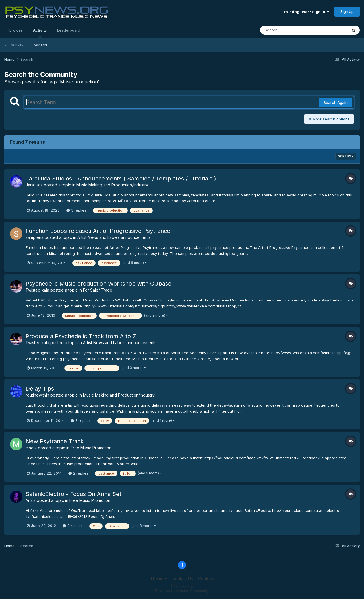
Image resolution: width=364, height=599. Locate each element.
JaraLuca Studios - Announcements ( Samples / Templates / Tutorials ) (121, 179)
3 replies (76, 210)
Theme (159, 578)
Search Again (336, 102)
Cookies (206, 578)
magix (31, 448)
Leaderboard (69, 30)
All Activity (14, 45)
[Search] (288, 30)
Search (40, 45)
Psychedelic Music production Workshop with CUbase (99, 284)
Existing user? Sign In (307, 12)
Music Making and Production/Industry (112, 185)
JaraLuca (34, 185)
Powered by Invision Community (182, 591)
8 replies (73, 526)
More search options (329, 119)
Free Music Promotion (91, 448)
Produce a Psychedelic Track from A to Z (81, 336)
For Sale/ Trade (98, 290)
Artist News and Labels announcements (114, 237)
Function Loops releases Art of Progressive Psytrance (98, 231)
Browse (16, 30)
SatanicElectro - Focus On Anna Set (74, 494)
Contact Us (183, 578)
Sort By (346, 156)
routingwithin (37, 395)
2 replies (78, 473)
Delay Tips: (41, 389)
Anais (31, 500)
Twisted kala (37, 290)
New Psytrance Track (55, 441)
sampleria (35, 237)
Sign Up (347, 11)
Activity (40, 33)
